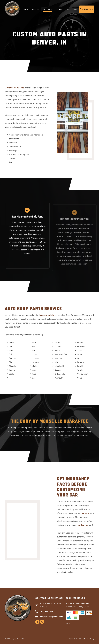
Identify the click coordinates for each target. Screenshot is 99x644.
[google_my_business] (42, 622)
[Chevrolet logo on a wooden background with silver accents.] (74, 123)
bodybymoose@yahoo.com (51, 617)
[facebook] (37, 622)
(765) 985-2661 (46, 612)
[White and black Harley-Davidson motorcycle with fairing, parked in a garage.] (28, 523)
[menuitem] (25, 9)
